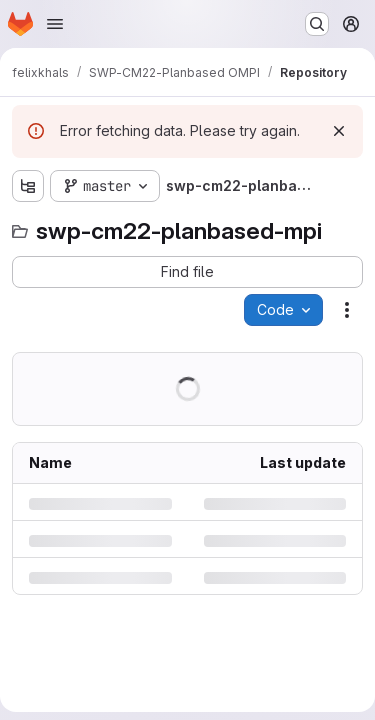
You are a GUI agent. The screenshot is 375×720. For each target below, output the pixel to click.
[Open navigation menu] (55, 24)
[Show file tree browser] (28, 186)
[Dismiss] (339, 131)
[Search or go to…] (317, 24)
